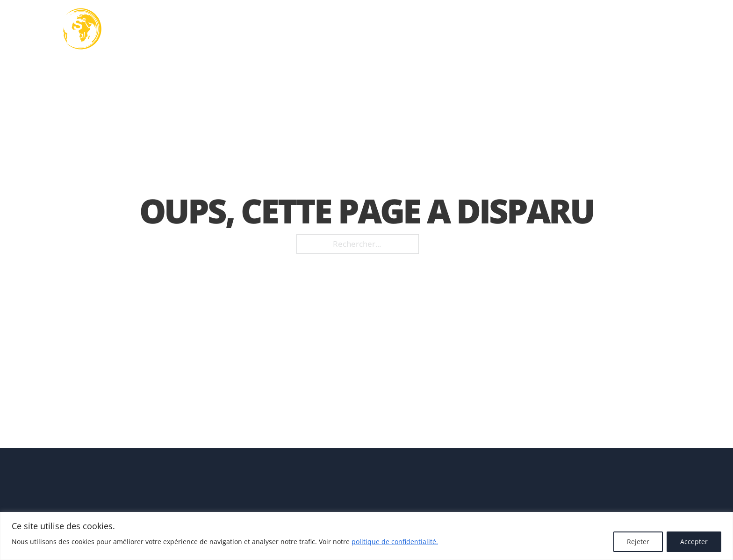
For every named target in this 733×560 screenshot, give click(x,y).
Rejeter (638, 542)
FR (685, 29)
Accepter (694, 542)
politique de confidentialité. (395, 542)
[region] (366, 536)
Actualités (594, 29)
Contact (649, 29)
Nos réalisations (522, 29)
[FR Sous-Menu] (698, 29)
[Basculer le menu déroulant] (383, 29)
